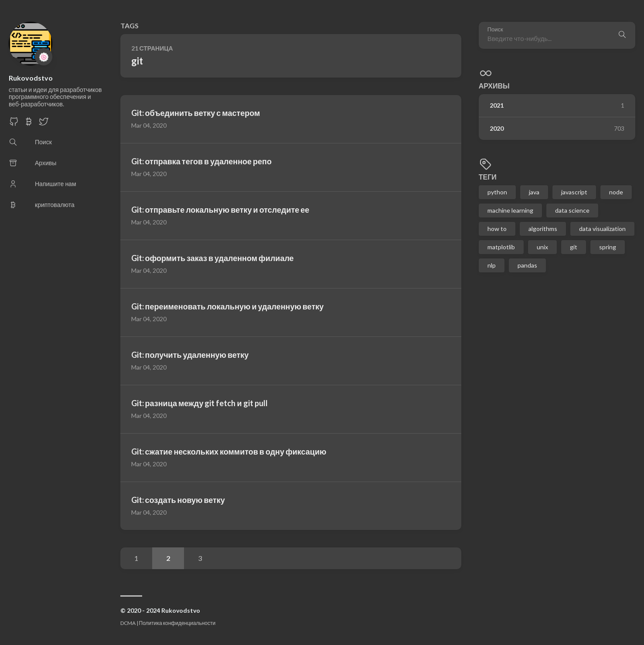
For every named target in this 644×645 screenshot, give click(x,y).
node (616, 192)
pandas (527, 265)
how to (497, 229)
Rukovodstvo (31, 78)
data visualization (602, 229)
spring (608, 247)
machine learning (510, 210)
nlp (492, 265)
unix (542, 247)
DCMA (128, 623)
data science (572, 210)
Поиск (495, 29)
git (574, 247)
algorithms (543, 229)
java (534, 192)
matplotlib (501, 247)
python (497, 192)
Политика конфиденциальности (177, 623)
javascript (574, 192)
